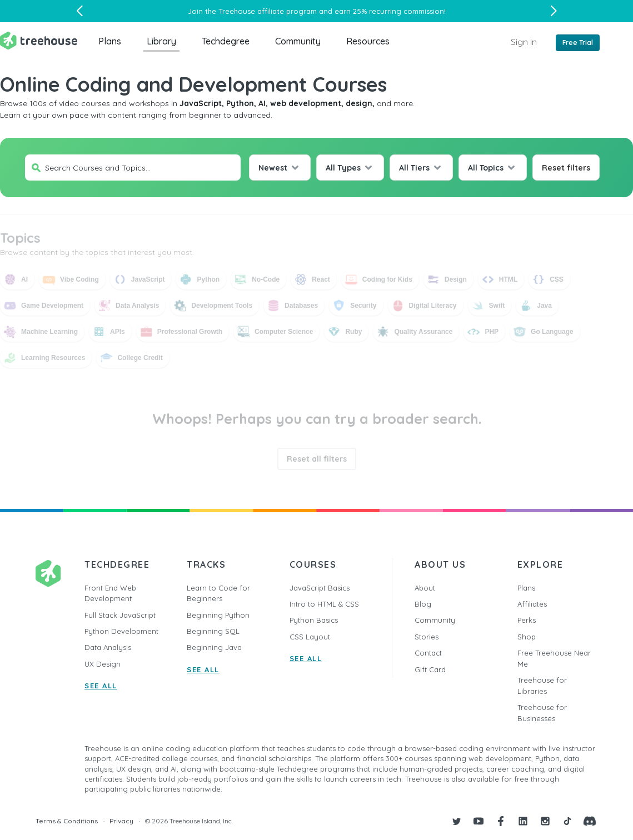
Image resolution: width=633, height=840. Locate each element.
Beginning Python (218, 615)
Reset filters (566, 168)
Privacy (121, 821)
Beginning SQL (213, 631)
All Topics (486, 168)
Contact (428, 653)
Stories (427, 637)
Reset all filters (317, 459)
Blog (423, 604)
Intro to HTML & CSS (324, 604)
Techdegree (226, 41)
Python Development (121, 631)
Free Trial (578, 42)
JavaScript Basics (320, 588)
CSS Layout (310, 637)
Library (161, 41)
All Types (343, 168)
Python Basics (314, 620)
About (425, 588)
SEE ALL (101, 686)
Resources (368, 41)
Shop (527, 637)
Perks (527, 620)
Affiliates (532, 604)
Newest (273, 168)
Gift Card (430, 669)
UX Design (103, 664)
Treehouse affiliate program (268, 11)
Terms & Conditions (67, 821)
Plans (110, 41)
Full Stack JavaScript (120, 615)
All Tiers (414, 168)
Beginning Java (214, 647)
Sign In (524, 42)
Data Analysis (108, 647)
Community (298, 41)
